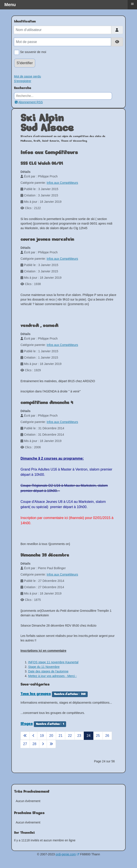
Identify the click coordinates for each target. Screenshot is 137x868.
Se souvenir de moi (32, 52)
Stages (27, 724)
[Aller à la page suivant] (43, 744)
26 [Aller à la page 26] (107, 736)
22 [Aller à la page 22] (70, 736)
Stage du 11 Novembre (44, 667)
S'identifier (25, 63)
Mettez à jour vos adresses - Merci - (52, 676)
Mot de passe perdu (27, 76)
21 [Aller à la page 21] (61, 736)
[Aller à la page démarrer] (25, 736)
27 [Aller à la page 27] (25, 744)
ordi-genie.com (68, 854)
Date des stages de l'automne (48, 671)
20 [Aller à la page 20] (51, 736)
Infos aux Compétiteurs (62, 183)
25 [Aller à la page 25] (98, 736)
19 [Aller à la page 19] (42, 736)
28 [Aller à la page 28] (34, 744)
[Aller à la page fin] (51, 744)
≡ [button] (132, 4)
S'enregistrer (23, 81)
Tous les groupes (36, 694)
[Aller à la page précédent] (33, 736)
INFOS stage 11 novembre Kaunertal (53, 662)
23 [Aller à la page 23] (79, 736)
